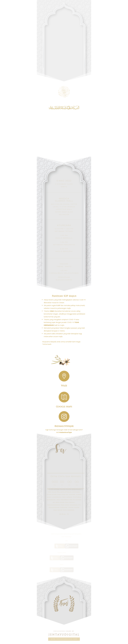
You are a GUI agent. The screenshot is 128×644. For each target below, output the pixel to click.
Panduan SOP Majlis (64, 292)
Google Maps (64, 405)
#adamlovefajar (64, 424)
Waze (64, 384)
